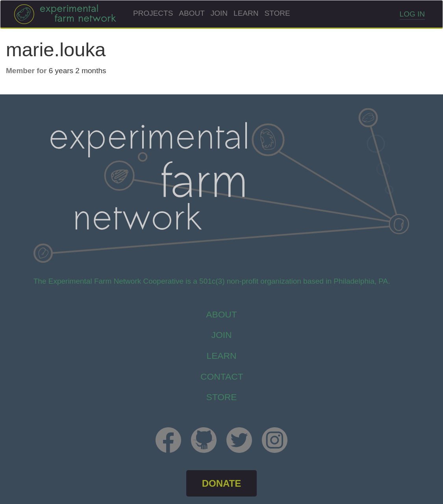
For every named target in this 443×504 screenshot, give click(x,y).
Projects (153, 13)
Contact (222, 377)
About (192, 13)
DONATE (222, 483)
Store (277, 13)
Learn (246, 13)
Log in (412, 14)
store (221, 397)
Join (219, 13)
